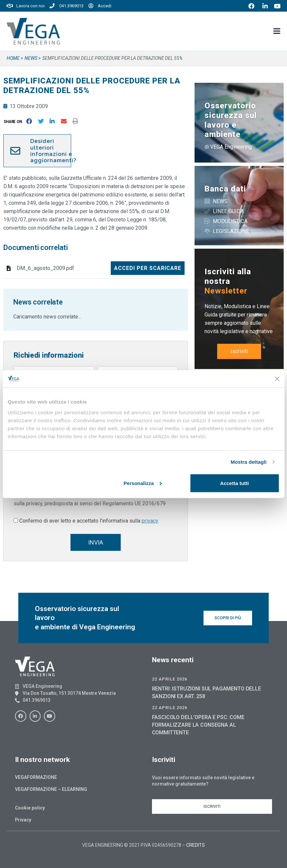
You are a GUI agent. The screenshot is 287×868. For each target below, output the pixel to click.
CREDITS (196, 845)
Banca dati (225, 189)
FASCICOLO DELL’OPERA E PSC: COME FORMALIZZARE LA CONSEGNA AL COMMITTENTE (198, 725)
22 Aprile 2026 (170, 679)
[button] (14, 122)
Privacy (23, 820)
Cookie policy (30, 808)
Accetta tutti (235, 483)
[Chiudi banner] (277, 379)
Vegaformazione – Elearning (51, 789)
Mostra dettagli (248, 462)
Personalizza (143, 483)
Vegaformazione (36, 777)
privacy (150, 521)
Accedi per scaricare (148, 268)
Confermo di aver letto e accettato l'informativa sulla (89, 521)
